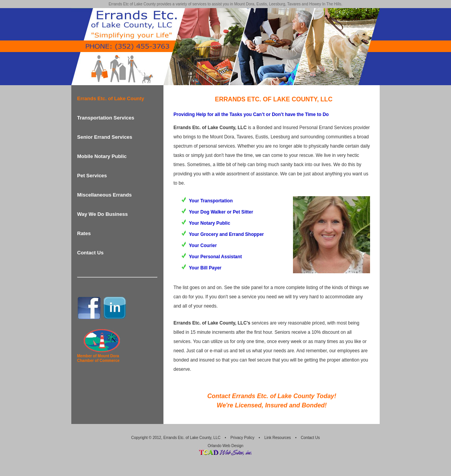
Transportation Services (106, 118)
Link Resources (278, 438)
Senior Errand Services (105, 137)
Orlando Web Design (226, 446)
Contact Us (90, 253)
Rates (84, 233)
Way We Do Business (102, 214)
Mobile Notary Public (102, 156)
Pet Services (92, 176)
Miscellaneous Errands (104, 195)
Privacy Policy (242, 438)
